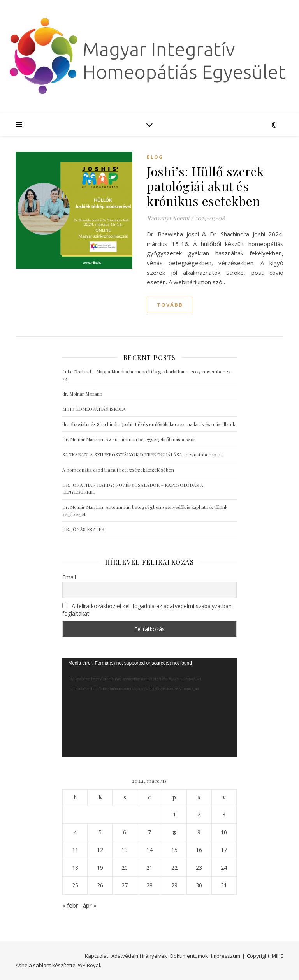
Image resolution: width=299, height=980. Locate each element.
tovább (170, 305)
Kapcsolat (97, 956)
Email (69, 577)
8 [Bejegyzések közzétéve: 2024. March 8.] (174, 832)
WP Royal (89, 965)
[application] (149, 707)
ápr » (90, 905)
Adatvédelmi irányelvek (139, 956)
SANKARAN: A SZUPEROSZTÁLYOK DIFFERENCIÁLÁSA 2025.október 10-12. (143, 454)
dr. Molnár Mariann (82, 394)
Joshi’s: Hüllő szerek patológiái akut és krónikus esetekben (206, 186)
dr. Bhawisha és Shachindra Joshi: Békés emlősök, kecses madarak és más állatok (149, 424)
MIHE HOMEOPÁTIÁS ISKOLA (94, 409)
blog (155, 157)
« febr (70, 905)
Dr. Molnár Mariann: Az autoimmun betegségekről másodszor (129, 439)
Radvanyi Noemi (168, 218)
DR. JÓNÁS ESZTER (83, 529)
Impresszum (226, 956)
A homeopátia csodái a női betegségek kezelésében (118, 470)
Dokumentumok (189, 956)
